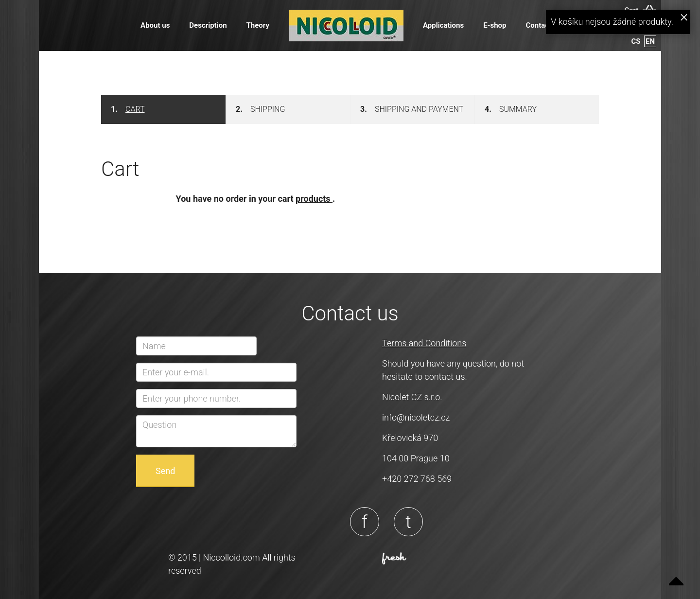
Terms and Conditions (424, 343)
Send (165, 471)
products (314, 199)
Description (208, 25)
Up (676, 575)
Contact (538, 25)
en (650, 41)
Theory (258, 25)
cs (636, 41)
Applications (443, 25)
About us (155, 25)
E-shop (495, 25)
